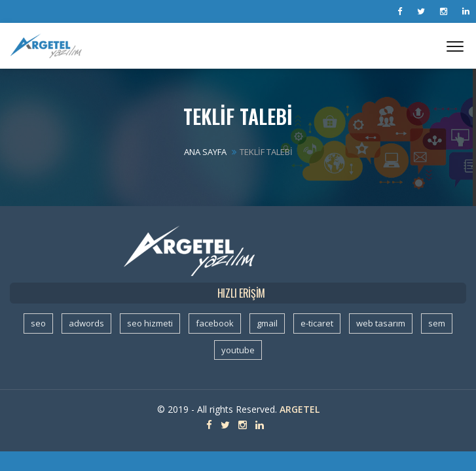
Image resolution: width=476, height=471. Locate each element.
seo (38, 323)
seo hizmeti (150, 323)
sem (437, 323)
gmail (267, 323)
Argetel (300, 409)
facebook (215, 323)
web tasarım (381, 323)
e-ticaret (317, 323)
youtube (238, 350)
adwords (86, 323)
